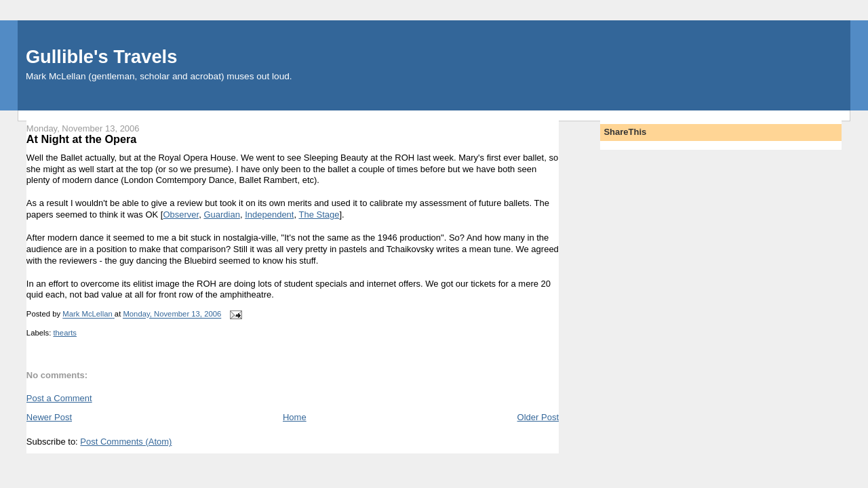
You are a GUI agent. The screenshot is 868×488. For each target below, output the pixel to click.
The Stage (319, 215)
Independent (269, 215)
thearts (65, 333)
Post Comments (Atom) (126, 442)
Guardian (221, 215)
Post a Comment (59, 398)
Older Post (538, 417)
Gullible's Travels (101, 57)
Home (295, 417)
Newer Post (49, 417)
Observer (181, 215)
